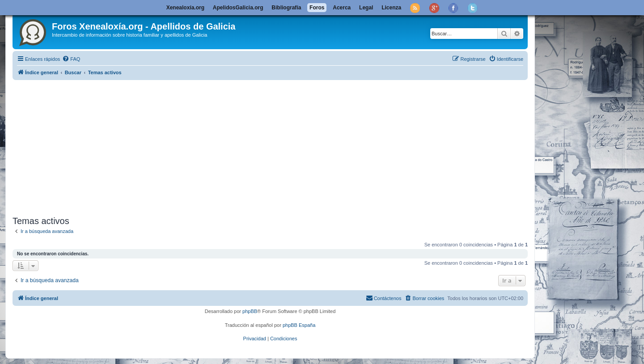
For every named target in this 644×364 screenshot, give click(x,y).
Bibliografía (286, 8)
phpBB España (299, 325)
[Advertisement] (281, 146)
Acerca (342, 8)
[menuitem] (71, 59)
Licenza (391, 8)
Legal (366, 8)
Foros (317, 8)
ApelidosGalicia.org (238, 8)
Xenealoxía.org (185, 8)
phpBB (250, 311)
